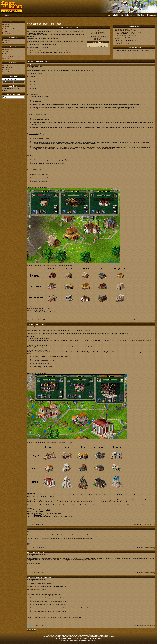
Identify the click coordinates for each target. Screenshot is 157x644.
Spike (119, 31)
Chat (6, 31)
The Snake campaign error (123, 29)
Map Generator (10, 72)
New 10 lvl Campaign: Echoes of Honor (127, 32)
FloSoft (119, 44)
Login (7, 42)
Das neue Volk (37, 51)
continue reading (149, 320)
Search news (31, 630)
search (57, 41)
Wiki (6, 54)
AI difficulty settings (121, 39)
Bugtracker (8, 49)
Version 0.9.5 (98, 33)
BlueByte (8, 58)
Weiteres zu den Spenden (98, 46)
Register (8, 40)
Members (8, 33)
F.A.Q (7, 65)
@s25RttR (147, 50)
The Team (141, 15)
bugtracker (39, 45)
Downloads (8, 67)
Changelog (152, 15)
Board (7, 27)
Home (6, 15)
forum (29, 43)
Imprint (120, 15)
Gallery (7, 70)
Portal (7, 24)
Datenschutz (130, 15)
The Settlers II (9, 56)
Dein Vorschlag (67, 53)
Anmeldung (118, 42)
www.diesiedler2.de (83, 637)
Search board (9, 29)
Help (114, 15)
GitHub (7, 52)
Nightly (98, 39)
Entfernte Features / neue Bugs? (125, 36)
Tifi (118, 34)
